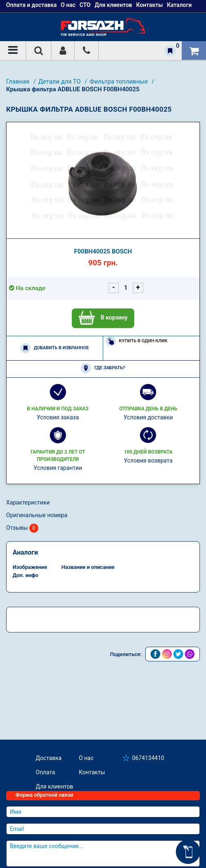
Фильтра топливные (120, 82)
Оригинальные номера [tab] (37, 515)
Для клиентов (55, 786)
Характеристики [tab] (28, 502)
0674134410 (148, 758)
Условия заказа (58, 417)
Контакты (92, 772)
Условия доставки (148, 417)
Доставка (49, 758)
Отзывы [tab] (22, 528)
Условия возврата (148, 460)
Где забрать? (103, 368)
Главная (19, 82)
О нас (86, 758)
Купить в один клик (137, 341)
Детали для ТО (60, 82)
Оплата (46, 772)
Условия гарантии (58, 468)
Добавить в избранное (55, 348)
